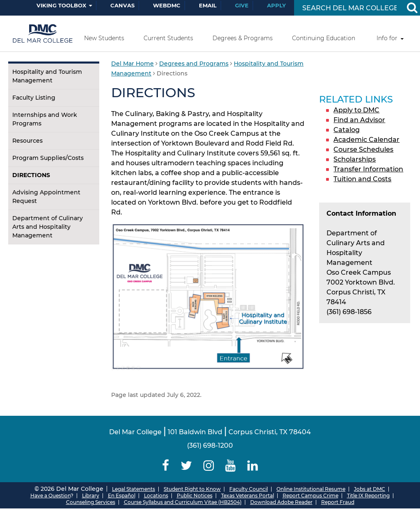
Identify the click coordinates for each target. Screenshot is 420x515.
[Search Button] (412, 8)
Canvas (122, 5)
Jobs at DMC (370, 489)
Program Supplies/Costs (48, 158)
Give (242, 5)
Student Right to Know (192, 489)
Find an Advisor (359, 120)
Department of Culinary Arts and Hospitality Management (48, 227)
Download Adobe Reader (281, 502)
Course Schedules (363, 149)
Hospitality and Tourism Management (47, 76)
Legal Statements (134, 489)
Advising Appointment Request (46, 197)
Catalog (347, 130)
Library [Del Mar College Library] (91, 496)
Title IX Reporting (368, 496)
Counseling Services (91, 502)
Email (208, 5)
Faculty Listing (34, 98)
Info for (387, 38)
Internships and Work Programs (45, 119)
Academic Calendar (366, 140)
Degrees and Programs (194, 64)
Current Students (168, 38)
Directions (31, 175)
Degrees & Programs (243, 38)
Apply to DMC (356, 110)
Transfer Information (368, 169)
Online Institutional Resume (311, 489)
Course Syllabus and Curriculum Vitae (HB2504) (183, 502)
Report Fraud (338, 502)
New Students (104, 38)
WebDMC (167, 5)
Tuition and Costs (362, 179)
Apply (276, 5)
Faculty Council (249, 489)
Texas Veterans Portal (248, 496)
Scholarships (355, 159)
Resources (27, 141)
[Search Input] (349, 8)
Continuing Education (324, 38)
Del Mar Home (132, 64)
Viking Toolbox (61, 5)
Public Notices (195, 496)
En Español (122, 496)
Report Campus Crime (310, 496)
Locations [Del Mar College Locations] (156, 496)
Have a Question (50, 496)
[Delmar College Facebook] (166, 466)
